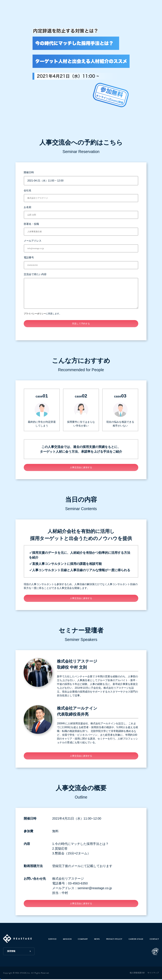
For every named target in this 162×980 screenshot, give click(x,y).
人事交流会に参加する (81, 467)
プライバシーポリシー (35, 314)
